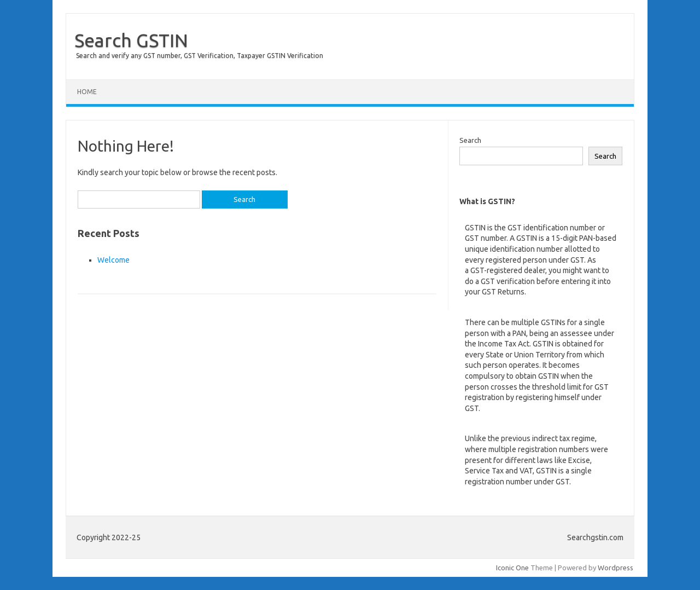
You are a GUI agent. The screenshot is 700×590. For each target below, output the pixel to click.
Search (470, 140)
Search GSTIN (131, 40)
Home (87, 92)
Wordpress (616, 568)
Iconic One (512, 568)
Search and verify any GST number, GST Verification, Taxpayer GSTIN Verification (200, 56)
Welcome (113, 260)
